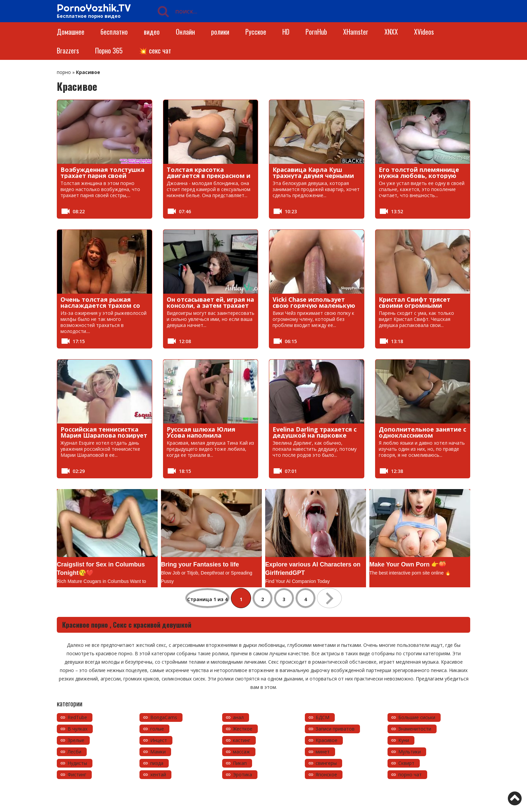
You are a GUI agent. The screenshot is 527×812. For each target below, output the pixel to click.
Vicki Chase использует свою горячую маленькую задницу (314, 305)
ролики (220, 32)
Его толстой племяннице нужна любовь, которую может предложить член (419, 176)
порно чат (410, 774)
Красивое (327, 740)
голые (157, 729)
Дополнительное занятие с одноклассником (422, 432)
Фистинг (77, 774)
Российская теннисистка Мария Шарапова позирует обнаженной (104, 435)
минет (323, 752)
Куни (404, 740)
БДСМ (322, 717)
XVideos (424, 32)
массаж (241, 752)
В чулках (77, 729)
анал (238, 717)
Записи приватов (335, 729)
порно (64, 72)
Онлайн (185, 32)
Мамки (158, 752)
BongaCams (164, 717)
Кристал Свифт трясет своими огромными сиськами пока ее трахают (421, 305)
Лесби (74, 752)
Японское (326, 774)
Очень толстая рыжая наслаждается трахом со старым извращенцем (100, 305)
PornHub (316, 32)
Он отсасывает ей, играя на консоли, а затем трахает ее (210, 305)
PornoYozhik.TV (94, 8)
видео (152, 32)
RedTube (77, 717)
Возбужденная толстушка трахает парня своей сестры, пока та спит (103, 176)
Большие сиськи (417, 717)
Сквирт (406, 763)
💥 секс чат (155, 50)
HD (286, 32)
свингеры (326, 763)
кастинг (242, 740)
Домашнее (71, 32)
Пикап (240, 763)
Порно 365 (109, 50)
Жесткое (243, 729)
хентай (158, 774)
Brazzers (68, 50)
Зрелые (76, 740)
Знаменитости (415, 729)
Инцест (159, 740)
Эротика (242, 774)
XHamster (356, 32)
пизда (157, 763)
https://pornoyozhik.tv (106, 797)
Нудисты (77, 763)
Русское (256, 32)
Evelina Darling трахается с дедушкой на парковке (315, 432)
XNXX (391, 32)
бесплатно (114, 32)
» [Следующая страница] (329, 598)
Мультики (410, 752)
